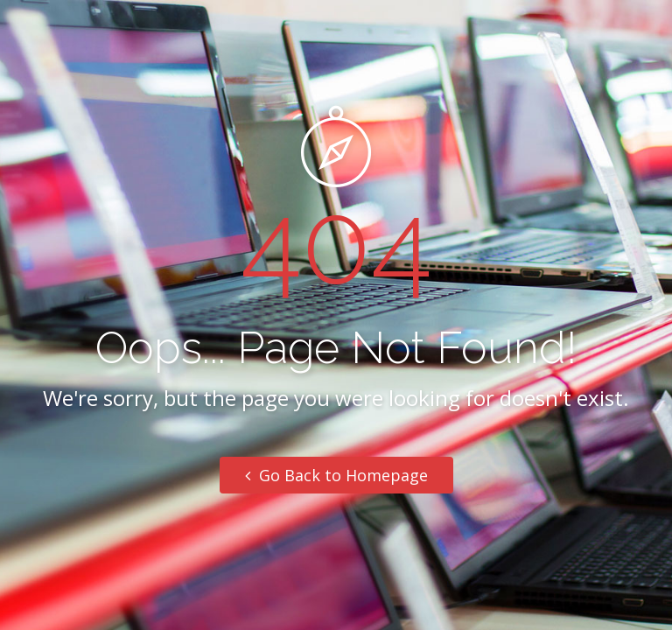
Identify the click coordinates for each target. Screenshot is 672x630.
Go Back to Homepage (336, 475)
